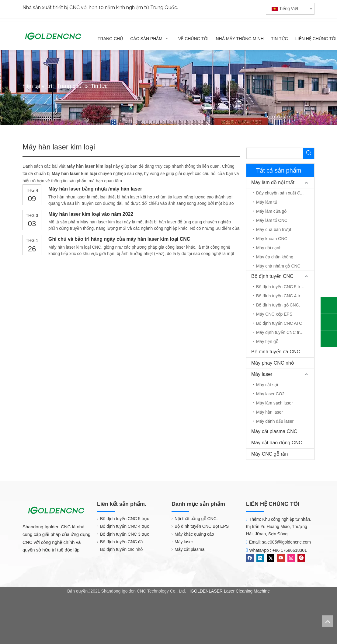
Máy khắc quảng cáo (194, 534)
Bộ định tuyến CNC (272, 276)
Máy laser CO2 (270, 394)
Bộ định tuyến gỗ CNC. (278, 305)
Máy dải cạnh (269, 248)
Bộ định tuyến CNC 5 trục (281, 287)
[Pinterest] (301, 558)
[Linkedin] (260, 558)
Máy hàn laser (269, 412)
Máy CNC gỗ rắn (269, 454)
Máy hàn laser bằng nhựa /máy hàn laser (95, 189)
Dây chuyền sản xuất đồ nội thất (285, 193)
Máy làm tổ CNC (272, 220)
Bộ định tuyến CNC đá (122, 542)
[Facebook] (250, 558)
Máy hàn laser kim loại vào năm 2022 (91, 214)
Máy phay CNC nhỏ (273, 363)
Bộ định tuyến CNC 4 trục (281, 296)
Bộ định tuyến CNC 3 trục (125, 534)
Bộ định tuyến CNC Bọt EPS (202, 526)
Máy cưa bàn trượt (274, 229)
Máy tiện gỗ (267, 341)
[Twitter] (271, 558)
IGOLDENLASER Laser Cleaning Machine (230, 591)
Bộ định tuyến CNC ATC (279, 323)
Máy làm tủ (267, 202)
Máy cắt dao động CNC (277, 443)
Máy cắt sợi (267, 385)
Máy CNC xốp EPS (274, 314)
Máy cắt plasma (189, 549)
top (328, 621)
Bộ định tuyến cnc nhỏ (121, 549)
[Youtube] (281, 558)
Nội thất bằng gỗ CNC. (196, 519)
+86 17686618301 (290, 550)
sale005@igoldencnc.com (286, 542)
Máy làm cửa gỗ (271, 211)
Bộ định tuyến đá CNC (276, 352)
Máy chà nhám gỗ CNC (278, 266)
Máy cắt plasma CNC (274, 431)
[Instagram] (291, 558)
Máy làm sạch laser (274, 403)
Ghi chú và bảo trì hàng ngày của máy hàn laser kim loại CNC (119, 239)
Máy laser (262, 374)
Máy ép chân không (275, 257)
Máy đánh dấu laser (275, 421)
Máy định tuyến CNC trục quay (285, 332)
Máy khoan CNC (272, 239)
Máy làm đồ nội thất (273, 182)
